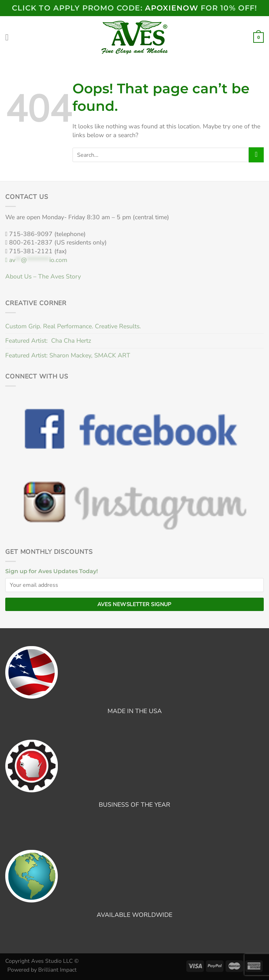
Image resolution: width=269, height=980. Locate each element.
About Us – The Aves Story (43, 276)
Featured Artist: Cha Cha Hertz (48, 341)
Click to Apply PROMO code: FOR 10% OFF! (134, 8)
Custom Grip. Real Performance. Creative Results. (73, 326)
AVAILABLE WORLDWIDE (134, 915)
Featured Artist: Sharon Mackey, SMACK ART (68, 355)
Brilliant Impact (57, 970)
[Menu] (10, 38)
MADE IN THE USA (135, 711)
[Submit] (256, 155)
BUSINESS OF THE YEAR (134, 805)
